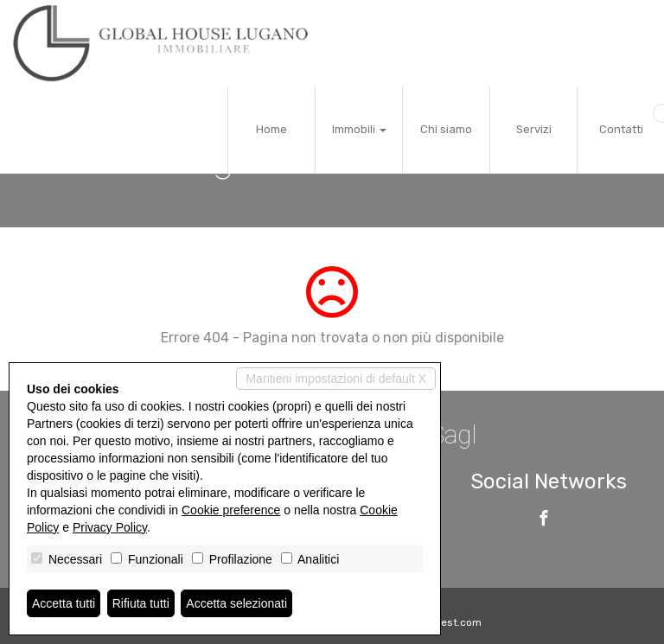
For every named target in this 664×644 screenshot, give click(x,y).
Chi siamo (446, 129)
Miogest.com (450, 622)
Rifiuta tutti (141, 603)
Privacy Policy (110, 527)
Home (271, 129)
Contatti (621, 129)
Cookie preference (231, 510)
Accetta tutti (64, 603)
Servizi (534, 129)
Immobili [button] (359, 129)
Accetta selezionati (236, 603)
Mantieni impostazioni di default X (336, 379)
